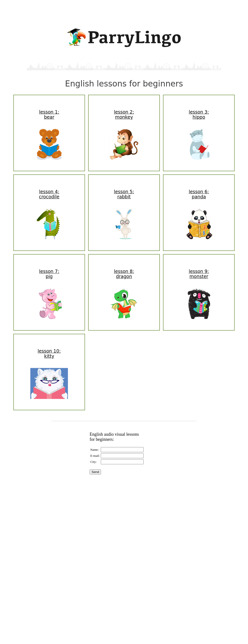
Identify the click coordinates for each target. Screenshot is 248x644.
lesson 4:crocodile (49, 194)
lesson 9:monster (199, 274)
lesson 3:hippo (199, 115)
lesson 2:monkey (124, 115)
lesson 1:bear (49, 115)
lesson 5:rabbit (124, 194)
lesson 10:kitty (49, 354)
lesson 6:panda (199, 194)
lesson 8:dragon (124, 274)
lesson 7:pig (49, 274)
